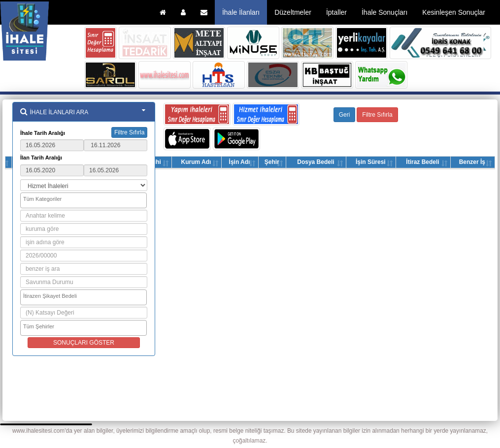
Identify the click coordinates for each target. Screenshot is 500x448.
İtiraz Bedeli (422, 162)
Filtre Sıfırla (129, 132)
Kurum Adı (196, 162)
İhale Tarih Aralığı (43, 133)
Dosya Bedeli (316, 162)
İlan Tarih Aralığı (41, 158)
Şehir (272, 162)
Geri (345, 115)
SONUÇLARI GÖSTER (84, 343)
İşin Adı (240, 162)
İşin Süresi (371, 162)
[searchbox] (85, 200)
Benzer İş (472, 162)
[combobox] (83, 200)
